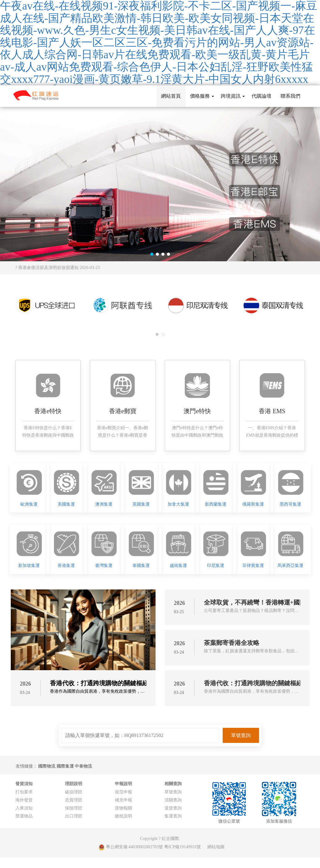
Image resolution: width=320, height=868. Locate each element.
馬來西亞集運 (290, 566)
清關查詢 (173, 800)
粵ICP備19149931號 (183, 847)
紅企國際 (170, 839)
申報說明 (124, 784)
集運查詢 (173, 816)
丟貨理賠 (74, 800)
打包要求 (24, 792)
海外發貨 (24, 800)
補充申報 (124, 800)
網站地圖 (216, 847)
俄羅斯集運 (253, 504)
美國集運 (66, 504)
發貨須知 (24, 784)
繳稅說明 (124, 816)
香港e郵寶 (123, 411)
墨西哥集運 (290, 504)
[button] (152, 254)
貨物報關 (124, 808)
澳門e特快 (197, 411)
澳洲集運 (104, 504)
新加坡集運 (29, 566)
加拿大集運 (178, 504)
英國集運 (141, 504)
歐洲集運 (29, 504)
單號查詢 (173, 792)
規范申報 (124, 792)
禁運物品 (24, 816)
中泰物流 (83, 766)
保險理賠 (74, 808)
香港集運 (66, 566)
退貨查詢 (173, 808)
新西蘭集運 (216, 504)
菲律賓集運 (253, 566)
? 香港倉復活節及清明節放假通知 (58, 268)
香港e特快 (48, 411)
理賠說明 (74, 784)
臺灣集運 (104, 566)
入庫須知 (24, 808)
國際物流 (47, 766)
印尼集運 (216, 566)
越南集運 (178, 566)
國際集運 (66, 766)
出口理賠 (74, 816)
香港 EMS (272, 411)
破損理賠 (74, 792)
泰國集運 (141, 566)
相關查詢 (173, 784)
